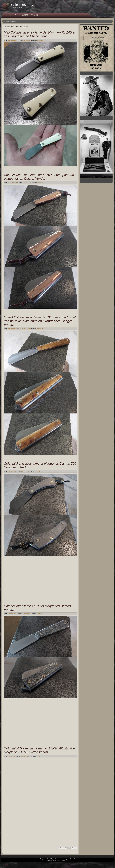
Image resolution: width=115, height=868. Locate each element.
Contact (25, 15)
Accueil (8, 15)
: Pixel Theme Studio (62, 860)
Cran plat (40, 40)
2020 (10, 21)
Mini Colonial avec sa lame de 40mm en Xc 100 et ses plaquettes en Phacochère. (40, 34)
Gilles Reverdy (26, 40)
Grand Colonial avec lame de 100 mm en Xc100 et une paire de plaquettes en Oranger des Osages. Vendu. (40, 321)
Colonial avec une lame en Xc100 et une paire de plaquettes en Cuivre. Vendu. (39, 177)
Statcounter (4, 864)
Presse (17, 15)
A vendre (34, 15)
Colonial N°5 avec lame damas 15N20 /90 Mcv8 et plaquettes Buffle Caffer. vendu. (40, 750)
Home (7, 21)
